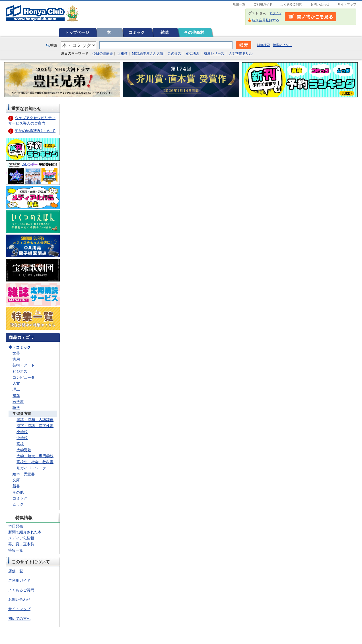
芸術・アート (24, 365)
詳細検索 (264, 45)
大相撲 (122, 53)
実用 (16, 359)
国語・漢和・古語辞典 (35, 420)
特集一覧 (16, 550)
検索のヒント (282, 45)
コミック (137, 32)
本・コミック (20, 347)
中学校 (22, 438)
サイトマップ (347, 4)
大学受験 (24, 450)
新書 (16, 486)
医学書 (18, 402)
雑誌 (164, 32)
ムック (18, 504)
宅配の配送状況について (35, 131)
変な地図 (192, 53)
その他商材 (194, 32)
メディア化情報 (21, 538)
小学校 (22, 432)
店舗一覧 (239, 4)
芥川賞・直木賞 (21, 544)
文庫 (16, 480)
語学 (16, 408)
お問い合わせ (320, 4)
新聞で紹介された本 (25, 532)
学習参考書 (22, 414)
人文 (16, 383)
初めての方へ (19, 619)
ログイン (275, 13)
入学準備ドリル (240, 53)
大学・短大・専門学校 (35, 456)
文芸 (16, 353)
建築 (16, 396)
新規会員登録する (266, 20)
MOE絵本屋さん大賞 (148, 53)
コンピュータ (24, 377)
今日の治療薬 (103, 53)
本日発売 (16, 526)
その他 (18, 492)
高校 (20, 444)
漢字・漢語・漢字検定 (35, 426)
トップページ (77, 32)
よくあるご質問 (291, 4)
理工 (16, 389)
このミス (174, 53)
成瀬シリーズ (214, 53)
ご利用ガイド (263, 4)
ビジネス (20, 371)
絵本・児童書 (24, 474)
